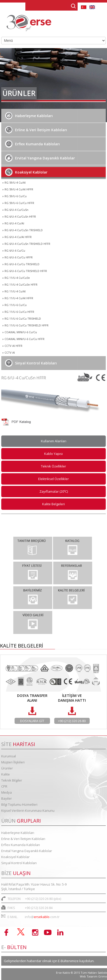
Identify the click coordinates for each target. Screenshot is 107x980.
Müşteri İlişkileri (13, 762)
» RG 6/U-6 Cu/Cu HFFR (17, 257)
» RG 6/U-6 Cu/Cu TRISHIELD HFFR (25, 271)
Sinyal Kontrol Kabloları (31, 363)
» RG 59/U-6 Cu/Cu (14, 196)
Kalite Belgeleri (54, 504)
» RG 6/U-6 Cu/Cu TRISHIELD (21, 264)
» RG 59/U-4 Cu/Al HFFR (18, 189)
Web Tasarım (89, 976)
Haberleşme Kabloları (29, 116)
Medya (7, 792)
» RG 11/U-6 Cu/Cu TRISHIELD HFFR (25, 325)
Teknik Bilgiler (12, 780)
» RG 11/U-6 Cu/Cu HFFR (18, 312)
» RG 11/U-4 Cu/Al (14, 291)
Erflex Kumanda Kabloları (32, 144)
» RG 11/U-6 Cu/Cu (14, 305)
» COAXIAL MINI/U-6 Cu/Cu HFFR (23, 339)
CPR (4, 786)
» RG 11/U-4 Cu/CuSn (16, 278)
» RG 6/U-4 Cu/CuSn (15, 210)
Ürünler (7, 768)
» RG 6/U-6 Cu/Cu (14, 250)
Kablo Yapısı (54, 454)
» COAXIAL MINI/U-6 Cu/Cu (20, 332)
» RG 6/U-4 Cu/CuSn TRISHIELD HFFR (26, 244)
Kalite (6, 774)
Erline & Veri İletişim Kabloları (36, 130)
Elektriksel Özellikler (54, 479)
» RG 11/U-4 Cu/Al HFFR (18, 298)
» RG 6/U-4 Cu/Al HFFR (17, 237)
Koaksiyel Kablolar (26, 172)
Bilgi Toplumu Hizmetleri (19, 804)
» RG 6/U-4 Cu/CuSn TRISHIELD (22, 230)
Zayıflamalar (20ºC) (54, 491)
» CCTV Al (9, 352)
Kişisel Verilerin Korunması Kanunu (28, 810)
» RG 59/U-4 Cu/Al (14, 182)
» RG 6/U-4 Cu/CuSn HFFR (19, 216)
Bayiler (7, 798)
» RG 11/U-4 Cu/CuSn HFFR (20, 284)
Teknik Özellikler (54, 466)
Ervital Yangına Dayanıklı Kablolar (40, 158)
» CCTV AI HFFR (12, 346)
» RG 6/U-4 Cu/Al (13, 223)
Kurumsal (9, 756)
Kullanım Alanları (54, 441)
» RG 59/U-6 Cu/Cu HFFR (18, 203)
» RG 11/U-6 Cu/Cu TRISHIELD (22, 318)
